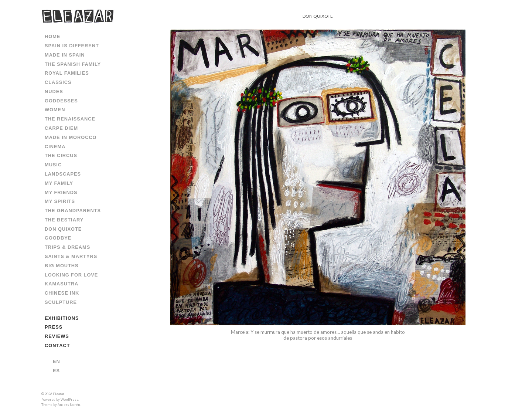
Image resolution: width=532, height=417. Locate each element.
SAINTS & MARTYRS (71, 256)
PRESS (54, 327)
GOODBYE (58, 238)
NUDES (54, 91)
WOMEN (55, 110)
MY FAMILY (59, 183)
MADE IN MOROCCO (71, 137)
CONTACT (57, 345)
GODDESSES (61, 101)
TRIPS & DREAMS (67, 247)
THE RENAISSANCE (70, 119)
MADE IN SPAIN (65, 55)
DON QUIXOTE (63, 229)
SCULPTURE (61, 302)
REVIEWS (57, 336)
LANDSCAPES (63, 174)
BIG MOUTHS (62, 266)
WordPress (69, 399)
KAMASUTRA (62, 284)
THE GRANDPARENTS (73, 211)
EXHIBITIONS (62, 318)
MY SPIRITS (60, 201)
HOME (52, 36)
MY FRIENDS (61, 192)
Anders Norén (69, 405)
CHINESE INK (62, 293)
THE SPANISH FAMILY (73, 64)
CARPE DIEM (61, 128)
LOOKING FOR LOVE (71, 275)
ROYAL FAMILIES (67, 73)
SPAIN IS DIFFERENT (72, 46)
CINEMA (55, 147)
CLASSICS (58, 82)
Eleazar (58, 394)
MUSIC (53, 165)
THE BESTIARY (64, 220)
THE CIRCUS (61, 155)
